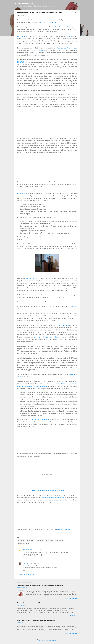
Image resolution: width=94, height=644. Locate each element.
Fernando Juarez (37, 50)
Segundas (72, 374)
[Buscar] (79, 4)
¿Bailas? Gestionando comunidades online (45, 491)
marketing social (23, 543)
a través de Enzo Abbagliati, (61, 27)
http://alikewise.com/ (32, 278)
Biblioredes (21, 36)
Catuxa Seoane (72, 48)
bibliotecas (49, 540)
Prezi (62, 491)
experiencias (59, 540)
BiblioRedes (21, 62)
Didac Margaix (61, 48)
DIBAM (71, 36)
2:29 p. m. (26, 570)
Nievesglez (27, 563)
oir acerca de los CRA (61, 325)
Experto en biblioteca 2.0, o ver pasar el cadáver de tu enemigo (36, 620)
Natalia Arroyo (22, 194)
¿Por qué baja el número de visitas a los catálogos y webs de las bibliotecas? (40, 585)
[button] (76, 13)
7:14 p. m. (26, 559)
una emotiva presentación (41, 420)
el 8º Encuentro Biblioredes (48, 22)
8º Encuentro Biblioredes (26, 540)
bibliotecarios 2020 (26, 4)
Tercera (20, 377)
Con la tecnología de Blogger (47, 640)
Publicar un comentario (26, 574)
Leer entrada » (71, 598)
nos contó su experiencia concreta (53, 498)
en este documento (63, 529)
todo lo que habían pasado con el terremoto (48, 337)
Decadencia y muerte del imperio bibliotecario (31, 603)
